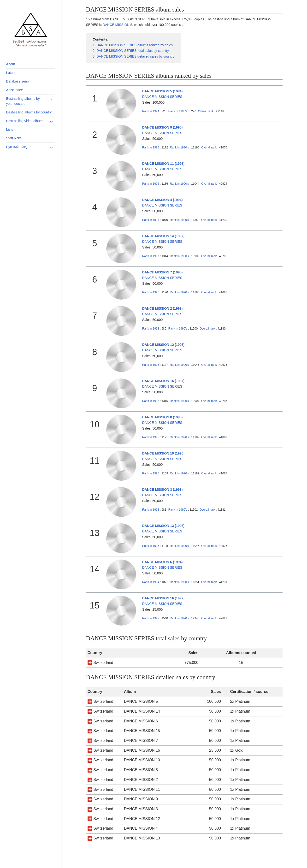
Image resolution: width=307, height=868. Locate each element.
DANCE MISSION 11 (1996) (163, 164)
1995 (151, 148)
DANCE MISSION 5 (118, 25)
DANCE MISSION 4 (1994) (162, 200)
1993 (151, 329)
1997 (151, 256)
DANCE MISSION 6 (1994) (162, 562)
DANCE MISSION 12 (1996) (163, 345)
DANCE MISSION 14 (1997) (163, 236)
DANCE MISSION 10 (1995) (163, 453)
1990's (178, 111)
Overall (206, 111)
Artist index (15, 90)
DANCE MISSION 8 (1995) (162, 417)
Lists (10, 130)
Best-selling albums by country (29, 112)
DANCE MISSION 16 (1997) (163, 598)
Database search (19, 81)
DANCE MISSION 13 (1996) (163, 526)
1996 (151, 184)
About (11, 64)
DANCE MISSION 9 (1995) (162, 127)
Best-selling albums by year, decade (23, 101)
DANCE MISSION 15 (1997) (163, 381)
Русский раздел (18, 147)
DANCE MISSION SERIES (162, 97)
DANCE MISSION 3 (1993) (162, 490)
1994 (151, 111)
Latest (11, 73)
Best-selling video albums (25, 121)
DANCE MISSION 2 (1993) (162, 308)
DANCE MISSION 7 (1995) (162, 272)
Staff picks (14, 138)
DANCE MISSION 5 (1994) (162, 91)
